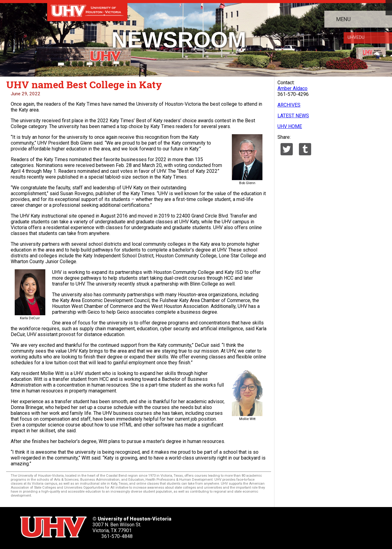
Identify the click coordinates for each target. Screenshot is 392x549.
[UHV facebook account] (232, 525)
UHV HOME (290, 126)
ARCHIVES (289, 105)
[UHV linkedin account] (251, 525)
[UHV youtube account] (269, 525)
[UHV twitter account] (213, 525)
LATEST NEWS (293, 116)
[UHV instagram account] (288, 525)
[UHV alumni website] (307, 525)
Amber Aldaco (292, 88)
